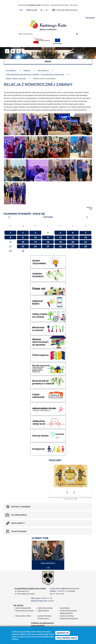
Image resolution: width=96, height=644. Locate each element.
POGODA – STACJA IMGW (52, 5)
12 (60, 237)
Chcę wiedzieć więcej (67, 638)
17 (35, 242)
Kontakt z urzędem (21, 507)
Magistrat (27, 71)
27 (73, 246)
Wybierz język (32, 10)
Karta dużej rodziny (45, 608)
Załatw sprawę (19, 531)
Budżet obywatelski (23, 608)
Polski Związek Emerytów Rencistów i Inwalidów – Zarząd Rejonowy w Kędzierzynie (35, 75)
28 (85, 246)
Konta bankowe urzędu (24, 611)
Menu (48, 61)
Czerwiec (48, 217)
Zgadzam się (62, 633)
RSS (21, 10)
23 (23, 246)
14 (85, 237)
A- (47, 10)
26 (60, 246)
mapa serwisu (90, 18)
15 (65, 499)
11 (48, 237)
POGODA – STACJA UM (70, 5)
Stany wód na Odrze (23, 616)
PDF (91, 209)
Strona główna (11, 71)
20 (73, 242)
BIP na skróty (18, 523)
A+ (42, 10)
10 (35, 237)
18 (48, 242)
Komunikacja (65, 608)
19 (60, 242)
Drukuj (89, 207)
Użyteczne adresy (67, 616)
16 (23, 242)
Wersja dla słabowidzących (67, 10)
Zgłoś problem (43, 611)
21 (85, 242)
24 (35, 246)
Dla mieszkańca (43, 71)
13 (73, 237)
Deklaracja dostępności (69, 619)
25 (48, 246)
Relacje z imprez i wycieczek (16, 79)
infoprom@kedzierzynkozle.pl (67, 589)
